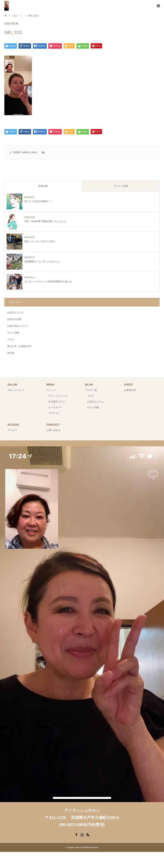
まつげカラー (55, 407)
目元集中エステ (57, 402)
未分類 (11, 353)
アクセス (12, 430)
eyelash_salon (29, 152)
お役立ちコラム (15, 312)
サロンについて (16, 390)
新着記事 (43, 186)
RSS (88, 834)
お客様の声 (130, 390)
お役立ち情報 (14, 319)
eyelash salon (74, 847)
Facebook (76, 834)
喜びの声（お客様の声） (20, 346)
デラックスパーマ (58, 396)
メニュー (51, 390)
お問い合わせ (53, 430)
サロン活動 (13, 333)
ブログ (11, 339)
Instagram (82, 834)
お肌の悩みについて (18, 326)
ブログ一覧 (91, 390)
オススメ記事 (121, 186)
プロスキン (54, 413)
